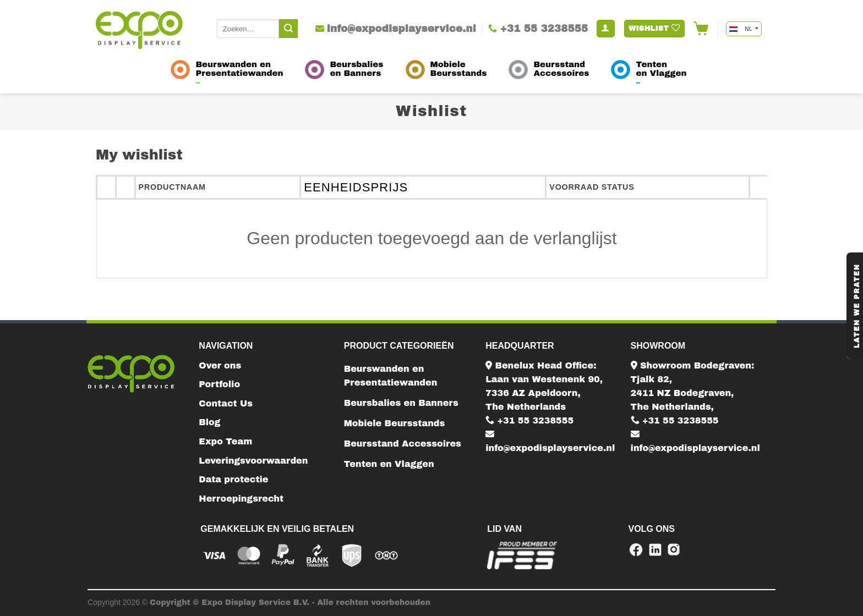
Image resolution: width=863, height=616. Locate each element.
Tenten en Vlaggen (389, 464)
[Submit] (288, 29)
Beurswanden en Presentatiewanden (391, 376)
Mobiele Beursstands (395, 423)
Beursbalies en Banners (401, 403)
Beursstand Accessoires (403, 444)
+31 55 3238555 (529, 420)
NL (741, 29)
